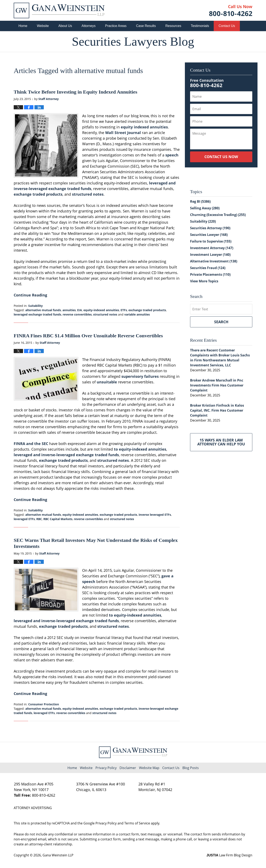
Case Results (146, 26)
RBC (39, 519)
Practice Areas (116, 26)
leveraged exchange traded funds (37, 314)
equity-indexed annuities (101, 310)
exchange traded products (38, 194)
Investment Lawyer (210, 255)
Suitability (35, 306)
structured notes (88, 194)
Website (43, 26)
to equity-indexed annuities (140, 449)
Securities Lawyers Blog (59, 10)
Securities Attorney (210, 228)
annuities (69, 310)
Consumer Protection (44, 704)
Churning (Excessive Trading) (218, 215)
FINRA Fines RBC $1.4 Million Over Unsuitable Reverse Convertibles (88, 336)
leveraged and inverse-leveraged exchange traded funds (66, 455)
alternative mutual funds (43, 310)
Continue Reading (30, 295)
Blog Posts (191, 768)
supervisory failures (140, 376)
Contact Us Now (221, 157)
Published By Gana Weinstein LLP (231, 10)
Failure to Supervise (211, 241)
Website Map (149, 768)
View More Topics (204, 281)
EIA (80, 310)
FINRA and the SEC (31, 444)
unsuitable (107, 382)
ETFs (124, 310)
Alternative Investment (214, 261)
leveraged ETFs (24, 519)
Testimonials (200, 26)
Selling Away (205, 208)
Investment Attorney (212, 248)
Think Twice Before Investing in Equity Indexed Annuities (75, 92)
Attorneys (89, 26)
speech (172, 155)
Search (221, 322)
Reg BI (200, 201)
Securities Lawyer (209, 235)
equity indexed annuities (144, 127)
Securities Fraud (208, 268)
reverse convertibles (77, 314)
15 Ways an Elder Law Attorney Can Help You (221, 442)
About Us (65, 26)
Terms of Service (137, 823)
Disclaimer (128, 768)
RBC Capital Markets (58, 519)
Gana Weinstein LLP (58, 855)
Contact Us (227, 26)
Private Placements (210, 274)
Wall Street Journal (123, 133)
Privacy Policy (106, 768)
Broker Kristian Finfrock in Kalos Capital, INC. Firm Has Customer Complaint (217, 410)
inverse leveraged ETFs (155, 515)
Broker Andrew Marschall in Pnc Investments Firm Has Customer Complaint (217, 385)
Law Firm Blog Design (229, 855)
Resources (173, 26)
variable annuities (137, 314)
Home (23, 26)
